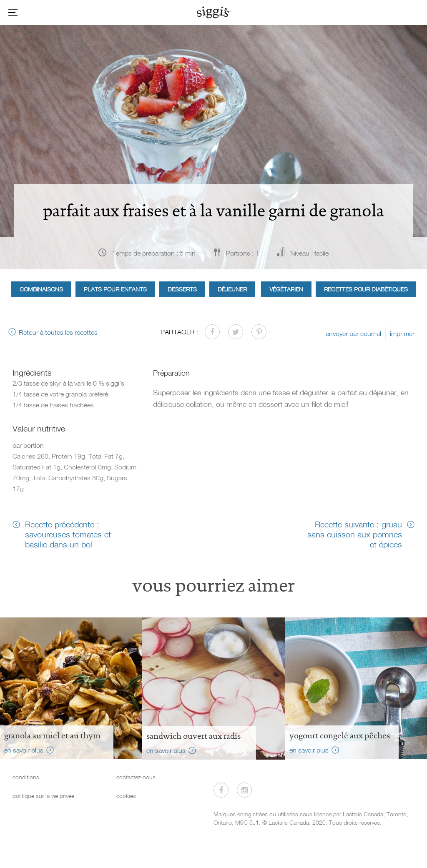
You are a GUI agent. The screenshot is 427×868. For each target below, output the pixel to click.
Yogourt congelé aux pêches (340, 735)
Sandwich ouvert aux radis (193, 736)
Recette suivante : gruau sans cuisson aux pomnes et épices (355, 534)
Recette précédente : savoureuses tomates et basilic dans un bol (68, 534)
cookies (126, 796)
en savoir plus (24, 750)
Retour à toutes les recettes (58, 332)
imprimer (402, 334)
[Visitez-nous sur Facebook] (221, 790)
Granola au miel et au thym (52, 735)
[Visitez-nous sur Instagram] (244, 790)
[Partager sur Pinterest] (259, 332)
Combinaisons (41, 289)
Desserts (182, 289)
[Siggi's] (214, 12)
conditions (26, 777)
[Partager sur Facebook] (212, 332)
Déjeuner (232, 289)
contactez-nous (136, 777)
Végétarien (286, 289)
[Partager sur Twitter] (236, 332)
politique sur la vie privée (43, 796)
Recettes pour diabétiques (366, 289)
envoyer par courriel (353, 334)
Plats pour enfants (115, 289)
